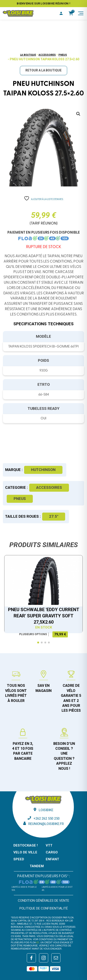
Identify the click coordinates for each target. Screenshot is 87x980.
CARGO (52, 852)
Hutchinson (43, 470)
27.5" (54, 516)
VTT (49, 845)
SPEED (19, 859)
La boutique (28, 55)
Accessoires (47, 55)
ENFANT (52, 859)
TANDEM (37, 866)
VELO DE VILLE (25, 852)
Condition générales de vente (43, 901)
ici (38, 943)
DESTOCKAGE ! (26, 845)
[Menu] (81, 13)
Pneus (63, 55)
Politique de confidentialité (44, 908)
